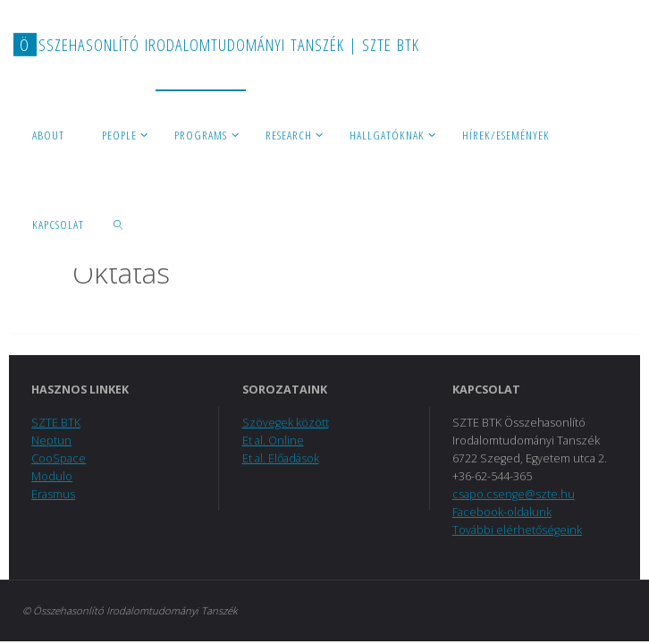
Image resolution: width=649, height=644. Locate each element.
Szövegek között (286, 423)
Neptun (51, 441)
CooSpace (59, 458)
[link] (119, 224)
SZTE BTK (56, 423)
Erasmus (53, 494)
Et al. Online (273, 441)
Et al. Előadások (281, 458)
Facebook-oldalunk (502, 512)
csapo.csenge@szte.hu (514, 494)
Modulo (52, 476)
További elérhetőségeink (517, 530)
